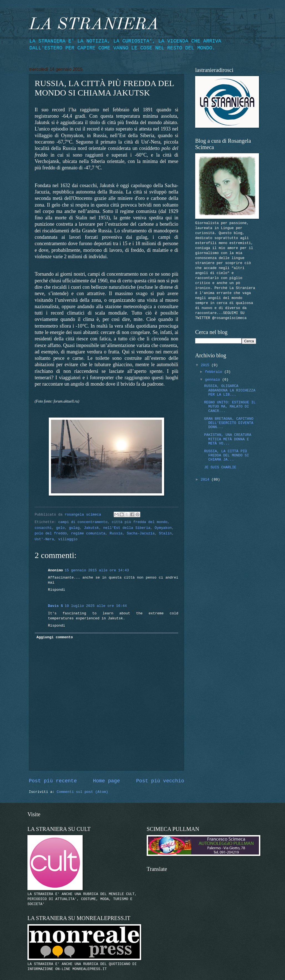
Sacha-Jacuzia (141, 533)
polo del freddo (51, 533)
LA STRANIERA (94, 25)
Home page (106, 781)
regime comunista (88, 533)
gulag (74, 528)
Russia (116, 533)
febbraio (215, 372)
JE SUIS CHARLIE (220, 467)
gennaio (213, 380)
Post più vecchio (160, 781)
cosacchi (43, 528)
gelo (60, 528)
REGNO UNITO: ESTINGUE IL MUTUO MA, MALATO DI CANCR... (230, 407)
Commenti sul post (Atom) (82, 792)
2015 (206, 365)
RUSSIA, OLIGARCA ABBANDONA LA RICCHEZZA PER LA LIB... (230, 390)
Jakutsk (91, 528)
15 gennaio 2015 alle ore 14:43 (97, 570)
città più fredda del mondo (140, 522)
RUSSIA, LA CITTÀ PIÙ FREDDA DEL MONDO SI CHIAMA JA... (227, 456)
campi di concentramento (83, 522)
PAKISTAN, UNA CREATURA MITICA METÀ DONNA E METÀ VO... (228, 439)
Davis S (55, 606)
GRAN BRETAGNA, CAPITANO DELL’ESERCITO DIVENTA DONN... (229, 423)
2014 (206, 480)
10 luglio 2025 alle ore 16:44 (96, 606)
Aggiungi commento (54, 637)
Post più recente (53, 781)
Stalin (165, 533)
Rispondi (57, 590)
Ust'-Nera (44, 539)
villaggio (68, 539)
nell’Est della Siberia (127, 528)
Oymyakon (163, 528)
